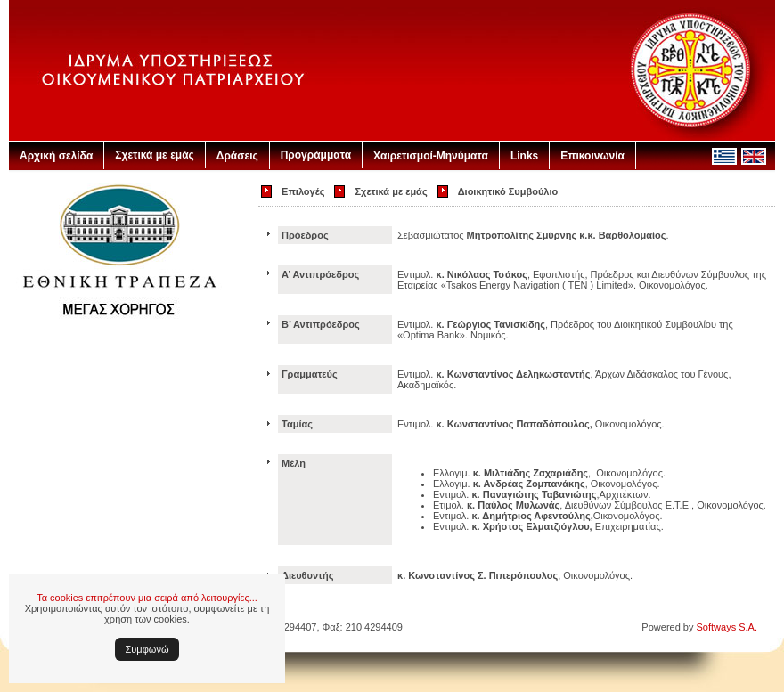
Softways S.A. (727, 627)
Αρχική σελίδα (56, 156)
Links (524, 156)
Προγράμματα (316, 155)
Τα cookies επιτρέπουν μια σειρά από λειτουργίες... (147, 598)
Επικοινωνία (592, 156)
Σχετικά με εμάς (155, 155)
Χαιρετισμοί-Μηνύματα (431, 156)
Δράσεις (237, 156)
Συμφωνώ (147, 649)
